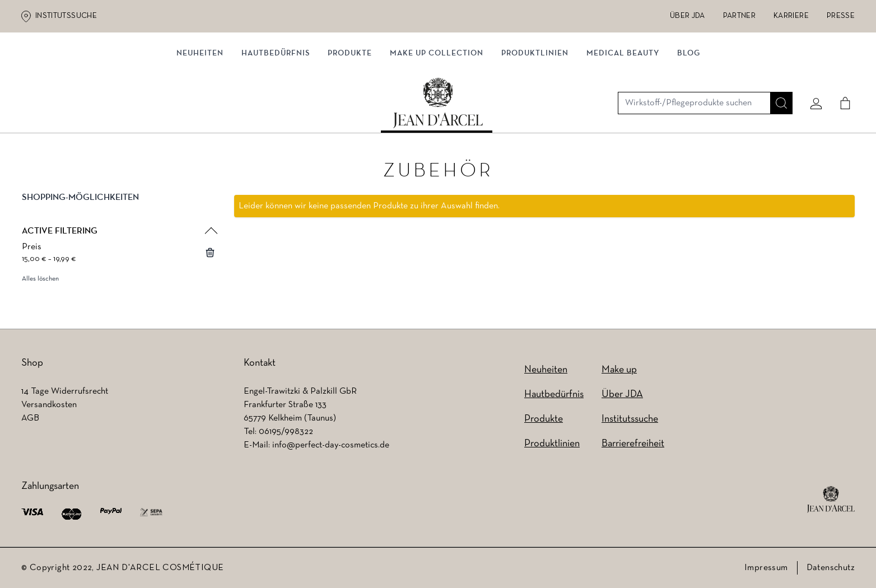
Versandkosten (49, 405)
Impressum (766, 568)
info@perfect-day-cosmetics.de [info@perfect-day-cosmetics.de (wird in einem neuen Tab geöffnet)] (331, 445)
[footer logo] (831, 500)
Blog (689, 116)
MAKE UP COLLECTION (437, 116)
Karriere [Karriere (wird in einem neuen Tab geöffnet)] (791, 16)
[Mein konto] (812, 71)
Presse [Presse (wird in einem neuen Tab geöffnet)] (841, 16)
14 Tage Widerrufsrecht (65, 391)
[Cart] (841, 71)
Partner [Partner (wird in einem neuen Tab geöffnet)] (739, 16)
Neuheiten (200, 116)
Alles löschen (40, 282)
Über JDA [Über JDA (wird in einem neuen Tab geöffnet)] (688, 16)
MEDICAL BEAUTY (623, 116)
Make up (619, 370)
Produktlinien (535, 116)
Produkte (350, 116)
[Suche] (777, 71)
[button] (119, 209)
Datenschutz (831, 568)
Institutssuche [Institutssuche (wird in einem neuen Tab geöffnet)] (66, 16)
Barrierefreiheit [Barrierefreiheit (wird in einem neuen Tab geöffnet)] (633, 444)
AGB (30, 418)
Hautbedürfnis (276, 116)
